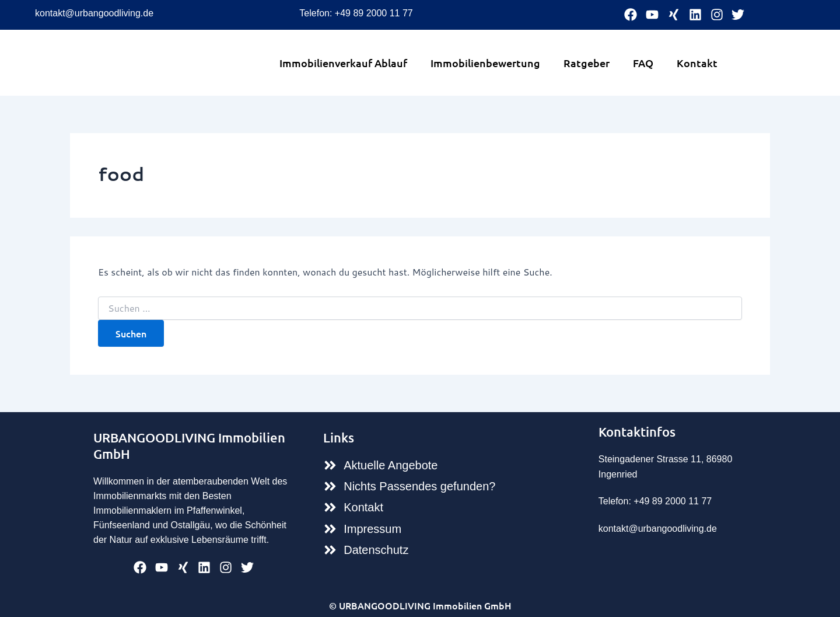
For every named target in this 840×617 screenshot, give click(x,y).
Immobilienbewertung (485, 63)
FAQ (643, 63)
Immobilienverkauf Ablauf (343, 63)
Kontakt (697, 63)
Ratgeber (587, 63)
